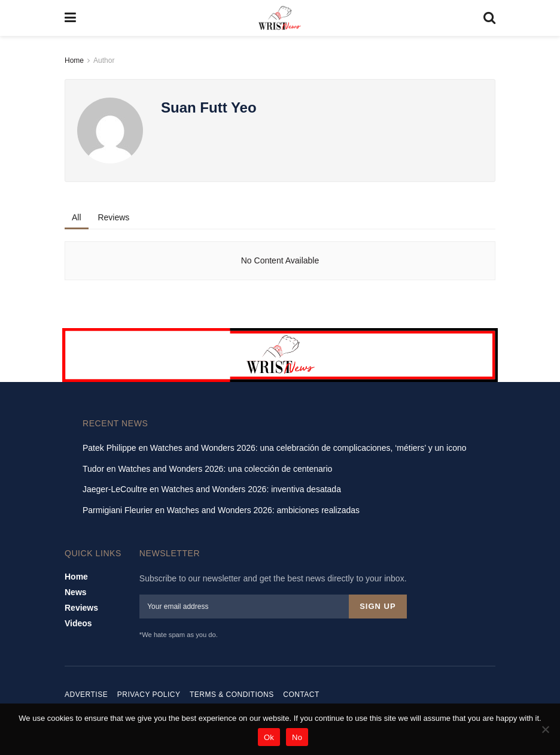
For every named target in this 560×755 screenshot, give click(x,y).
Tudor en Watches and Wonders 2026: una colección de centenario (207, 469)
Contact (301, 692)
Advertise (86, 692)
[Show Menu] (70, 18)
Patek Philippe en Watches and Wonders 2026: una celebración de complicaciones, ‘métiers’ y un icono (275, 448)
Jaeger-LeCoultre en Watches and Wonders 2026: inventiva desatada (212, 489)
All (77, 217)
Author (104, 60)
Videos (78, 623)
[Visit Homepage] (280, 18)
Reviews (113, 217)
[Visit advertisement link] (280, 355)
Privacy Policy (149, 692)
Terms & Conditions (232, 692)
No (297, 737)
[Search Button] (489, 18)
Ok (269, 737)
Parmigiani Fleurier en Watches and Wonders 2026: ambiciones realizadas (221, 510)
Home (74, 60)
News (76, 592)
